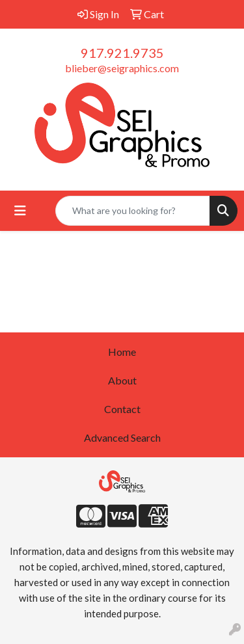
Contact (122, 409)
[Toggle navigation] (20, 210)
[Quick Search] (133, 211)
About (122, 380)
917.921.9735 (122, 53)
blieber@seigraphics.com (122, 68)
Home (122, 352)
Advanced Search (122, 437)
